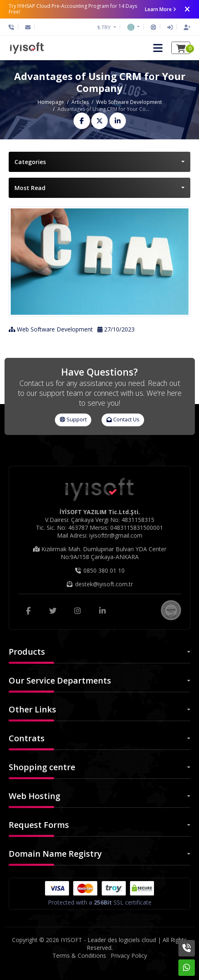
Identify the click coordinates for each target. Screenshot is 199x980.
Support (73, 419)
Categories (30, 162)
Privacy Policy (129, 955)
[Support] (153, 27)
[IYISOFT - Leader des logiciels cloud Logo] (27, 48)
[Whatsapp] (187, 968)
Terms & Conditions (79, 955)
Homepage (51, 102)
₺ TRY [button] (105, 27)
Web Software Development (129, 102)
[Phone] (13, 27)
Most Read (30, 188)
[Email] (28, 27)
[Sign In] (170, 27)
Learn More (161, 9)
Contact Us (123, 419)
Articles (80, 102)
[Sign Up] (185, 27)
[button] (133, 27)
